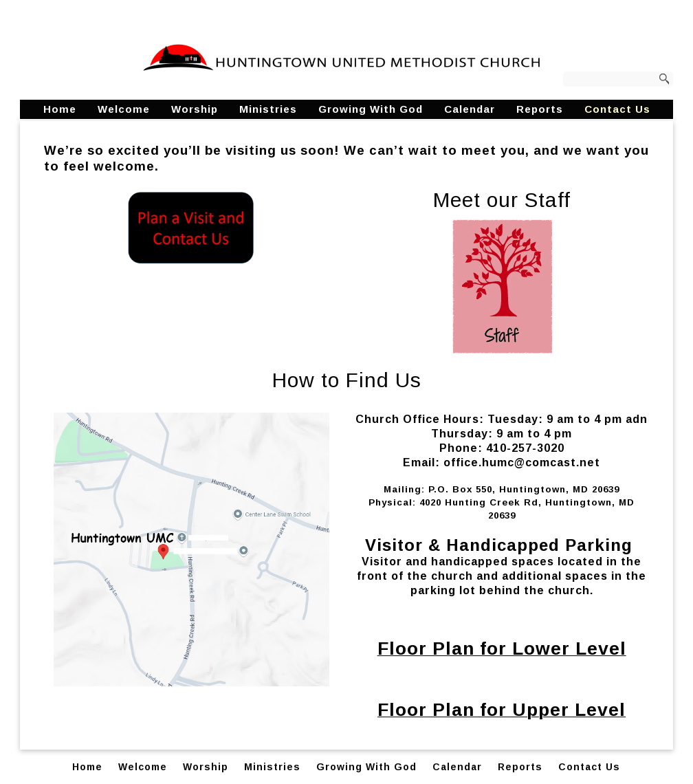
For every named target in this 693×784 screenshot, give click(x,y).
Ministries (268, 109)
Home (60, 109)
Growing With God (371, 109)
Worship (195, 109)
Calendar (470, 109)
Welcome (124, 109)
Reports (540, 109)
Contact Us (617, 109)
